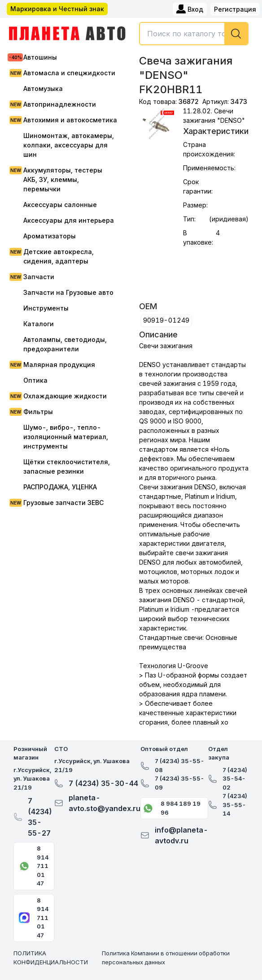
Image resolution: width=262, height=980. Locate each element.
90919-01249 (166, 320)
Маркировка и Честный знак (57, 9)
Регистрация (235, 9)
